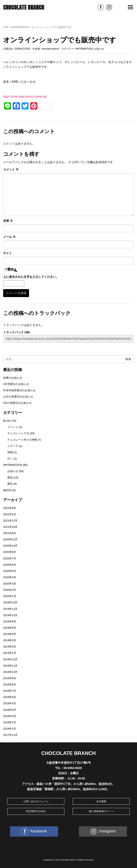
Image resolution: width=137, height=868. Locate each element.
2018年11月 (10, 666)
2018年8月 (10, 684)
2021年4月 (10, 533)
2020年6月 (10, 565)
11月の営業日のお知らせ (18, 397)
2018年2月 (10, 722)
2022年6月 (10, 508)
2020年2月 (10, 590)
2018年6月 (10, 697)
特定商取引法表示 (36, 811)
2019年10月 (10, 615)
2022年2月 (10, 514)
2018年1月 (10, 729)
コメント (11, 169)
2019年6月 (10, 628)
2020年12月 (10, 539)
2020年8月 (10, 552)
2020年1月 (10, 596)
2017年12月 (10, 735)
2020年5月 (10, 571)
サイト (8, 253)
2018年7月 (10, 691)
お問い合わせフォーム (36, 801)
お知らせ (99, 49)
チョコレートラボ (18, 433)
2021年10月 (10, 527)
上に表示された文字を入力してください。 (31, 277)
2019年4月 (10, 634)
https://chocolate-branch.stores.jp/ (25, 97)
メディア (13, 446)
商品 (10, 477)
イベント (13, 427)
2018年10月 (10, 672)
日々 (10, 459)
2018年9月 (10, 678)
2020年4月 (10, 577)
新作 (10, 484)
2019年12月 (10, 602)
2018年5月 (10, 703)
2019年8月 (10, 621)
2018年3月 (10, 716)
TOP (6, 27)
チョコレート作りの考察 (22, 440)
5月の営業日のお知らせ (17, 403)
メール (9, 237)
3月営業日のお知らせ (16, 384)
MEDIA (7, 490)
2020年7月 (10, 558)
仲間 (10, 452)
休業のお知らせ (13, 378)
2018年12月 (10, 659)
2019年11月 (10, 609)
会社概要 (101, 801)
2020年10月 (10, 546)
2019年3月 (10, 640)
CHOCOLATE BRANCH (24, 7)
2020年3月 (10, 584)
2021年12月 (10, 521)
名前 (8, 221)
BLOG (7, 421)
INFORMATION (20, 27)
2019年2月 (10, 647)
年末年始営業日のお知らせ (19, 390)
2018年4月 (10, 710)
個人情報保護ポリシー (101, 811)
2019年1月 (10, 653)
